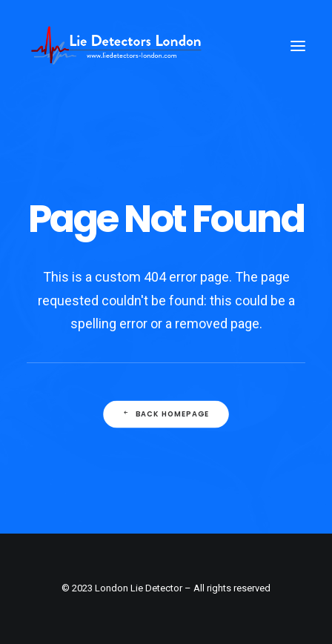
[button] (298, 46)
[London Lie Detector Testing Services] (116, 46)
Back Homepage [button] (166, 414)
